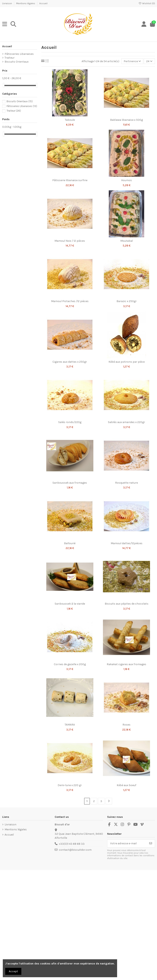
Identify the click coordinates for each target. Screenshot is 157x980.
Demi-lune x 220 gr (70, 785)
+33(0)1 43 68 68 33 (72, 844)
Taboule (70, 120)
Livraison (7, 3)
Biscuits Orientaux (17, 62)
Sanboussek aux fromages (70, 483)
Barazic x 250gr (127, 301)
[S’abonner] (151, 844)
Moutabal (127, 241)
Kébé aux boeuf (126, 785)
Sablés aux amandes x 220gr (126, 422)
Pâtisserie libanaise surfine (70, 180)
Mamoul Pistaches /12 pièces (70, 301)
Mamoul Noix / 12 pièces (70, 241)
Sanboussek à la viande (70, 604)
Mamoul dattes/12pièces (127, 543)
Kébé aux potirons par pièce (127, 362)
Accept (13, 971)
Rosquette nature (126, 483)
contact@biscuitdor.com (75, 850)
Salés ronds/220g (70, 422)
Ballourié (70, 543)
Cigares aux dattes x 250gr (70, 362)
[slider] (4, 85)
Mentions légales (26, 3)
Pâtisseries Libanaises (19, 54)
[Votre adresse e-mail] (127, 844)
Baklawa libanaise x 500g (126, 120)
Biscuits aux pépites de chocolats (127, 604)
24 (149, 61)
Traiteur (10, 58)
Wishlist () (147, 3)
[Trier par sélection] (132, 61)
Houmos (126, 180)
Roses (126, 725)
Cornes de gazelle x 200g (70, 664)
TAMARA (70, 725)
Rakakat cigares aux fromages (126, 664)
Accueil (43, 3)
